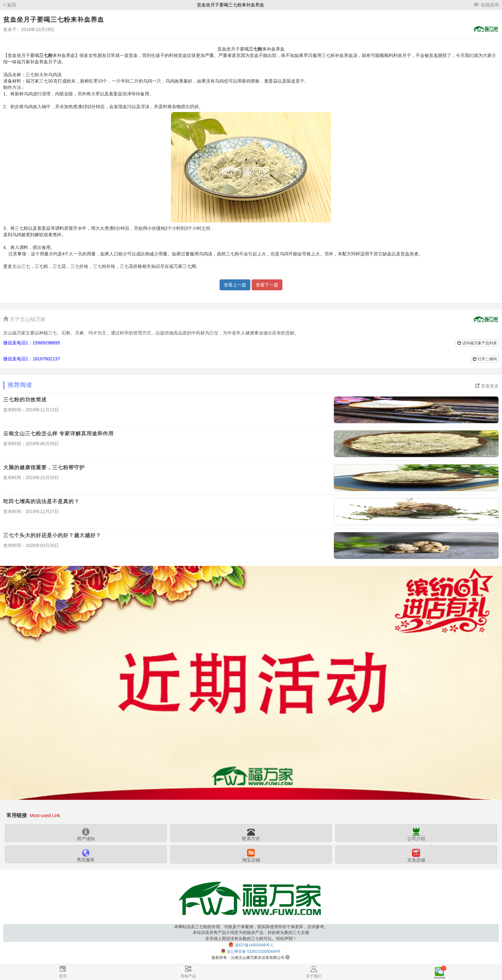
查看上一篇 (235, 285)
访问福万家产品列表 (477, 343)
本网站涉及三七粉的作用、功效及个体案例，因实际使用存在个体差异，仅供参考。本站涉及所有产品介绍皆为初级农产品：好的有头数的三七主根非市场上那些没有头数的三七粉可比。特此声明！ (251, 933)
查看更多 (487, 386)
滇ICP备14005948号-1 (254, 945)
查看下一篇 (267, 285)
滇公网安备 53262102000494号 (254, 952)
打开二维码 (485, 359)
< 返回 (10, 5)
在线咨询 (486, 5)
